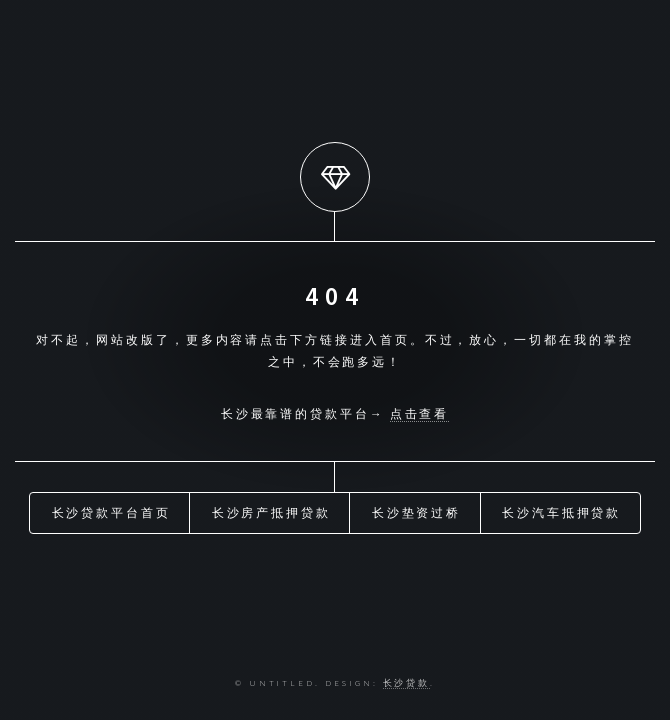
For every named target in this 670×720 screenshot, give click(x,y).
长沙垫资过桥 (417, 512)
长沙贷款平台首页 (111, 512)
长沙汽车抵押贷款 (561, 512)
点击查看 (420, 413)
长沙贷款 (407, 682)
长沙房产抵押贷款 (271, 512)
